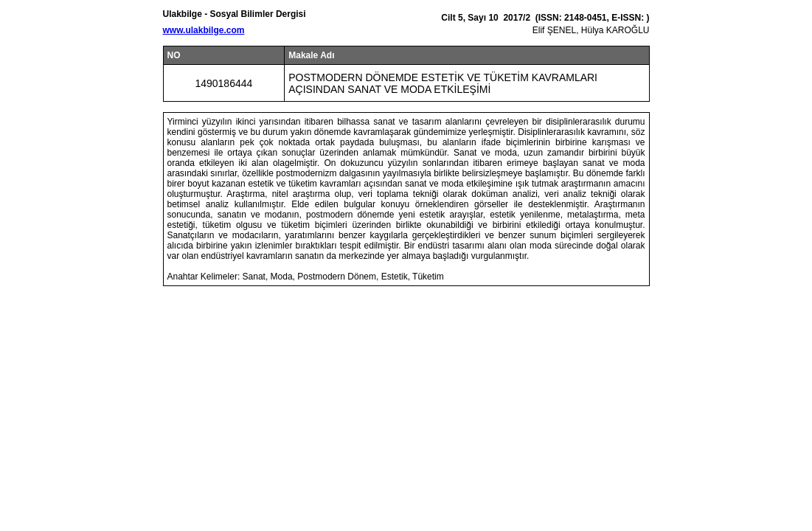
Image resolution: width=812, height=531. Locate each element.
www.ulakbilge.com (204, 30)
